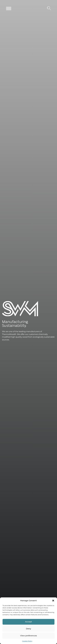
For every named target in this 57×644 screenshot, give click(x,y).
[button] (53, 601)
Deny (28, 629)
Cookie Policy (27, 641)
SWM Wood (8, 316)
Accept (28, 622)
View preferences (28, 636)
